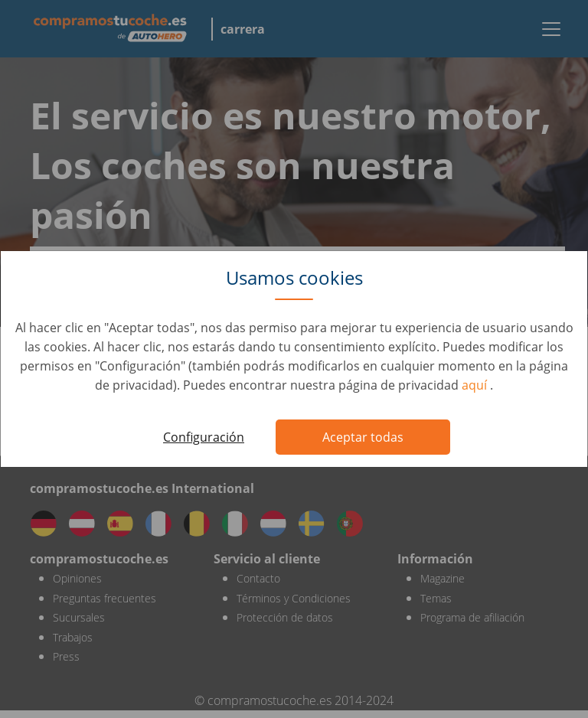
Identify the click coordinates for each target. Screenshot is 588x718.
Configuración (204, 437)
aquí (476, 385)
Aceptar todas (363, 437)
